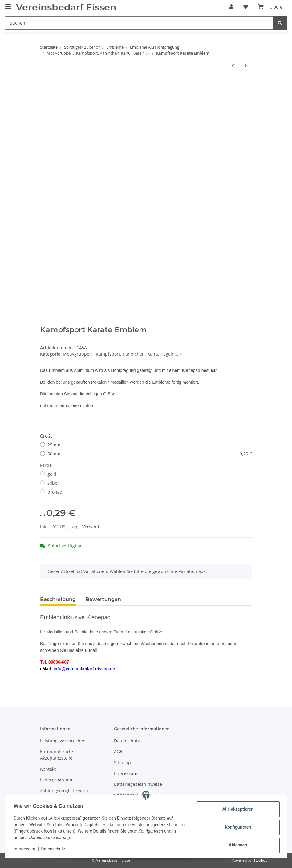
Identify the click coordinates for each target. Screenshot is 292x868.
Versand (91, 527)
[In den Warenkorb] (45, 86)
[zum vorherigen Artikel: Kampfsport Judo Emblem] (233, 65)
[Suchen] (139, 23)
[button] (231, 7)
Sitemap (122, 763)
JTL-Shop (260, 860)
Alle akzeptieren (236, 809)
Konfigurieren (236, 827)
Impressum (126, 773)
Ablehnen (236, 845)
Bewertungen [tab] (103, 599)
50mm (150, 454)
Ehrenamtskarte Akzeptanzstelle (57, 755)
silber (53, 483)
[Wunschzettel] (246, 7)
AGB (118, 751)
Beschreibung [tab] (58, 599)
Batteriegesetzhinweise (138, 784)
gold (52, 474)
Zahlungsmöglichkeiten (64, 791)
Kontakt (48, 769)
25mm (54, 445)
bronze (55, 492)
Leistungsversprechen (63, 741)
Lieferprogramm (57, 780)
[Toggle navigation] (8, 4)
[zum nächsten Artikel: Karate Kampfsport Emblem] (246, 65)
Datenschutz (127, 741)
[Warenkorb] (270, 7)
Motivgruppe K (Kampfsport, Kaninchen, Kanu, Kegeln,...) (122, 354)
